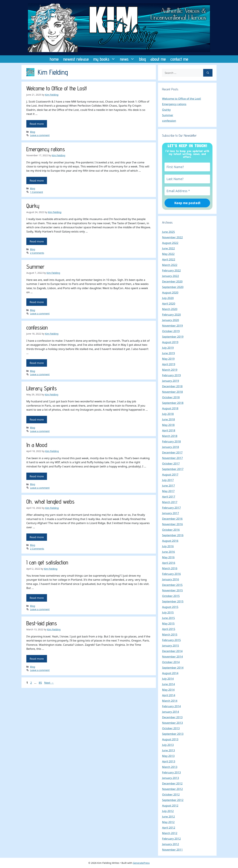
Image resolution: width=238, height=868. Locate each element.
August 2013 (170, 739)
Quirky (33, 206)
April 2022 (169, 259)
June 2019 (169, 353)
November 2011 (172, 850)
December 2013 (172, 717)
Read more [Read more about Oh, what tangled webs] (37, 537)
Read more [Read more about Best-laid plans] (37, 659)
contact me (179, 59)
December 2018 (172, 386)
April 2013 (169, 761)
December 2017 (172, 452)
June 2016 (169, 552)
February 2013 (171, 772)
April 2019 (169, 364)
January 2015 (171, 645)
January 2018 (171, 447)
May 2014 (168, 690)
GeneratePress (141, 863)
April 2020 (169, 303)
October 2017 (171, 463)
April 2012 (169, 828)
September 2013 (173, 734)
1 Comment (36, 192)
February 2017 (171, 508)
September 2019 (173, 337)
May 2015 (168, 623)
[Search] (208, 73)
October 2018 (171, 397)
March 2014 (170, 701)
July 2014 (168, 679)
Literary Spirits (42, 388)
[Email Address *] (187, 191)
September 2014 (173, 668)
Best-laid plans (42, 623)
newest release (76, 59)
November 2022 (172, 237)
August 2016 (170, 541)
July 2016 (168, 546)
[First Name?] (187, 167)
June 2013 (169, 750)
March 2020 (170, 309)
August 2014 (170, 673)
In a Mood (37, 445)
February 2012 (171, 839)
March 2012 (170, 833)
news (128, 59)
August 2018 (170, 408)
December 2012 (172, 783)
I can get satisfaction (47, 562)
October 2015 (171, 596)
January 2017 (171, 513)
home (54, 59)
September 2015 (173, 601)
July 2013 (168, 745)
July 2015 (168, 612)
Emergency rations (46, 149)
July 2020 (168, 298)
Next (49, 683)
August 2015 (170, 607)
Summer (35, 267)
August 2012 (170, 805)
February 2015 (171, 640)
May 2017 (168, 491)
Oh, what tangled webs (50, 501)
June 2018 (169, 419)
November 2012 (172, 789)
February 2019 (171, 375)
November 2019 (172, 326)
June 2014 (169, 684)
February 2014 (171, 706)
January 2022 (171, 276)
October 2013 (171, 728)
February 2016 (171, 574)
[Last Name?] (187, 179)
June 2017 (169, 486)
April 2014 (169, 695)
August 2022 (170, 243)
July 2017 (168, 480)
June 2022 (169, 248)
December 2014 (172, 651)
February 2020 (171, 315)
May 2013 (168, 756)
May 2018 (168, 425)
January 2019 (171, 381)
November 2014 (172, 657)
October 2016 (171, 530)
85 (41, 683)
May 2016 (168, 557)
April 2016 (169, 563)
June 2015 (169, 618)
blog (142, 59)
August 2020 (170, 292)
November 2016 (172, 524)
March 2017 (170, 502)
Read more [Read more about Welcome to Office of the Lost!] (37, 124)
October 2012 (171, 794)
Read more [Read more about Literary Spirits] (37, 419)
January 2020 (171, 320)
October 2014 (171, 662)
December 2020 (172, 281)
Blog (33, 132)
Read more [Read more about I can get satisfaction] (37, 598)
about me (158, 59)
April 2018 (169, 430)
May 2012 (168, 822)
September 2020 (173, 287)
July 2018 (168, 414)
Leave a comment (40, 135)
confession (37, 327)
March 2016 (170, 568)
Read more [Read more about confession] (37, 363)
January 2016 (171, 579)
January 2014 (171, 712)
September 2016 (173, 535)
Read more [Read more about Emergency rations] (37, 180)
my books (106, 59)
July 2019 (168, 348)
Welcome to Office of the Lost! (56, 88)
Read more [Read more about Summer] (37, 302)
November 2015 (172, 590)
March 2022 (170, 265)
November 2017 (172, 458)
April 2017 (169, 497)
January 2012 (171, 844)
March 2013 (170, 767)
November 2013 (172, 723)
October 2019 (171, 331)
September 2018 (173, 403)
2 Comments (37, 253)
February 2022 (171, 270)
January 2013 (171, 778)
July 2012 (168, 811)
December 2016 (172, 519)
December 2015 (172, 585)
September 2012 (173, 800)
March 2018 (170, 436)
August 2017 (170, 474)
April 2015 (169, 629)
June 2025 (169, 232)
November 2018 (172, 392)
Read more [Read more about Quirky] (37, 241)
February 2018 (171, 441)
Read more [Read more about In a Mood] (37, 476)
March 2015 (170, 634)
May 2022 (168, 254)
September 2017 (173, 469)
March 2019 (170, 370)
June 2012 (169, 816)
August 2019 (170, 342)
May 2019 (168, 359)
